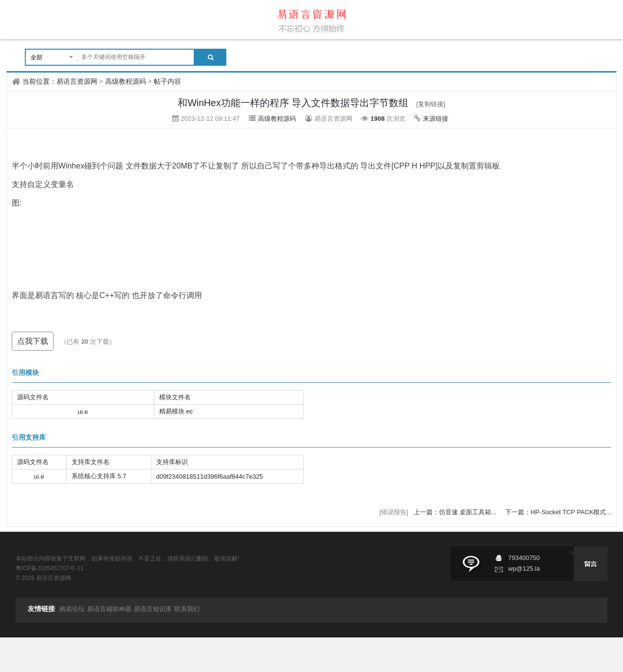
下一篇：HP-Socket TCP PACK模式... (558, 512)
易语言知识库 (153, 609)
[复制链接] (431, 104)
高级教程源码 (126, 81)
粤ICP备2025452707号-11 (50, 568)
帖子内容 (167, 81)
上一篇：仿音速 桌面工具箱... (456, 512)
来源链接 (436, 119)
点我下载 (33, 341)
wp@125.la (524, 569)
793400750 (524, 558)
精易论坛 (72, 609)
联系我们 (187, 609)
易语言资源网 (77, 81)
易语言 (47, 295)
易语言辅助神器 (109, 609)
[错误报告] (394, 512)
